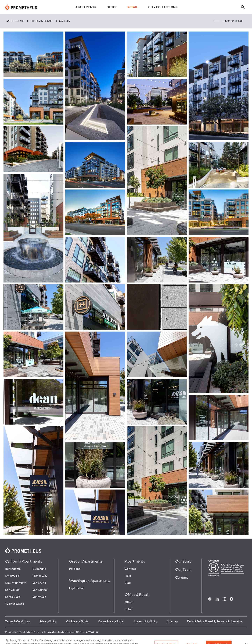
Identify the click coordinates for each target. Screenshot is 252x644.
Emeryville (12, 576)
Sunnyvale (39, 597)
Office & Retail (137, 594)
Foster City (40, 576)
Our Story (183, 561)
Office (112, 7)
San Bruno (39, 583)
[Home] (8, 21)
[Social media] (208, 599)
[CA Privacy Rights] (77, 621)
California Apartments (24, 561)
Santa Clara (13, 597)
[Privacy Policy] (48, 621)
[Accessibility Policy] (146, 621)
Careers (182, 577)
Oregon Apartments (86, 561)
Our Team (183, 569)
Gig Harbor (77, 588)
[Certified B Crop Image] (227, 568)
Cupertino (39, 569)
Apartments (86, 7)
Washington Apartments (90, 580)
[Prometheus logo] (126, 550)
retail (19, 21)
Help (128, 576)
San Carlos (12, 590)
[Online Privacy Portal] (111, 621)
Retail (133, 7)
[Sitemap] (172, 621)
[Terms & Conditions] (18, 621)
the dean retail (41, 21)
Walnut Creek (15, 604)
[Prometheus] (21, 7)
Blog (128, 583)
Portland (75, 569)
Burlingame (13, 569)
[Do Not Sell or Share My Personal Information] (215, 621)
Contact (130, 569)
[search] (244, 7)
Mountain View (16, 583)
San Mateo (40, 590)
